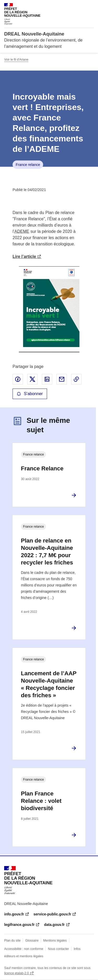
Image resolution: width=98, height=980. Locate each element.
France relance (28, 165)
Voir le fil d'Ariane (16, 60)
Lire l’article (24, 256)
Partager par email (62, 379)
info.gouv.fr (14, 914)
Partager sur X (32, 379)
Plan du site (12, 941)
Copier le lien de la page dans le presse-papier (76, 379)
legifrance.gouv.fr (19, 925)
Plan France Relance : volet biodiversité (41, 801)
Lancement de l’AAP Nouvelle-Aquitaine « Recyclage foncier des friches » (49, 684)
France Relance (42, 468)
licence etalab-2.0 (16, 973)
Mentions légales (55, 941)
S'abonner (30, 394)
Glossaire (32, 941)
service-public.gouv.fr (52, 914)
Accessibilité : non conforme (24, 949)
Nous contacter (58, 949)
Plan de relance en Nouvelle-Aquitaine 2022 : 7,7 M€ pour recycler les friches (47, 552)
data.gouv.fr (54, 925)
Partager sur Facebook (18, 379)
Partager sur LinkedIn (47, 379)
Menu (91, 6)
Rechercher (80, 6)
